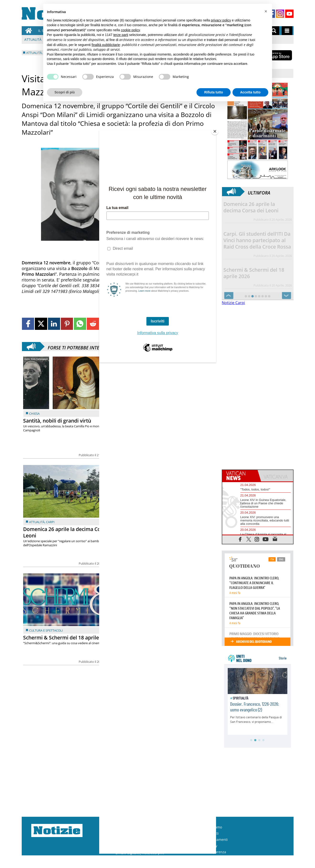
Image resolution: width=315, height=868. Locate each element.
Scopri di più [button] (65, 92)
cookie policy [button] (130, 30)
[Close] (215, 131)
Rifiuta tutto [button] (214, 92)
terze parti (121, 35)
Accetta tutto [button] (250, 92)
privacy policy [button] (221, 20)
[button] (266, 11)
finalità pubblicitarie (106, 45)
